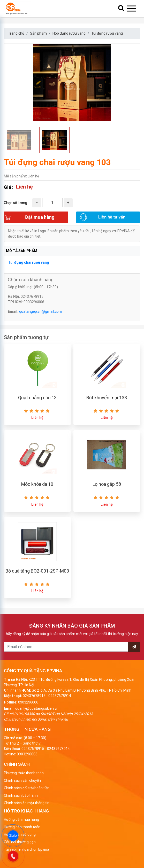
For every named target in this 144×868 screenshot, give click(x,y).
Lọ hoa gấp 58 (107, 484)
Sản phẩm (38, 33)
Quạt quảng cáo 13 (37, 398)
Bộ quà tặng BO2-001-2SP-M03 (37, 571)
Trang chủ (16, 33)
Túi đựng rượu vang (107, 33)
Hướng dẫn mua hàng (21, 819)
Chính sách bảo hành (21, 795)
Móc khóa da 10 (37, 484)
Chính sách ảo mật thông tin (27, 803)
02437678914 (60, 696)
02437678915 (34, 696)
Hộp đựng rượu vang (69, 33)
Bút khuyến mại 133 (107, 398)
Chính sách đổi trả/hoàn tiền (27, 788)
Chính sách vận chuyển (22, 780)
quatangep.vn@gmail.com (41, 311)
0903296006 (28, 702)
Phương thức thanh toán (24, 773)
